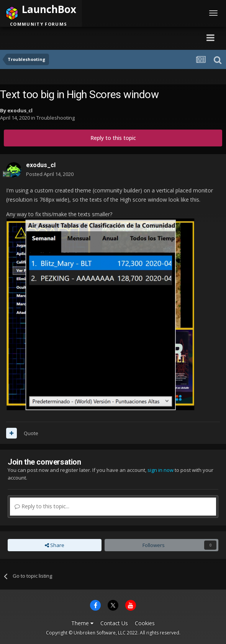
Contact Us (114, 623)
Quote (31, 433)
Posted (50, 174)
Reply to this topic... (42, 506)
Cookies (145, 623)
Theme (82, 623)
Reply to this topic (113, 138)
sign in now (160, 470)
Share (55, 545)
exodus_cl (20, 110)
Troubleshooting (56, 118)
